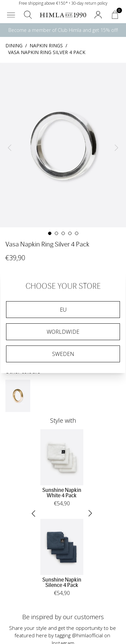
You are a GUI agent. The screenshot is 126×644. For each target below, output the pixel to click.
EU (63, 310)
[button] (11, 15)
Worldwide (63, 332)
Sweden (63, 354)
